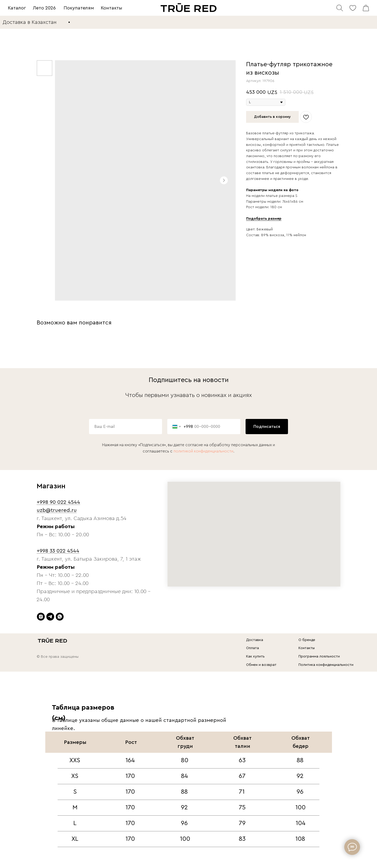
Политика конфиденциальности (326, 665)
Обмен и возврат (261, 665)
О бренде (307, 640)
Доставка (255, 640)
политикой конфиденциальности (203, 451)
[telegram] (50, 617)
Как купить (255, 656)
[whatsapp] (60, 617)
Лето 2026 (44, 8)
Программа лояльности (319, 656)
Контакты (112, 8)
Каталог (17, 8)
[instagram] (41, 617)
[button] (264, 219)
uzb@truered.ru (57, 510)
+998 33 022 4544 (58, 551)
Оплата (253, 648)
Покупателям (79, 8)
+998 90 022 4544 (58, 502)
